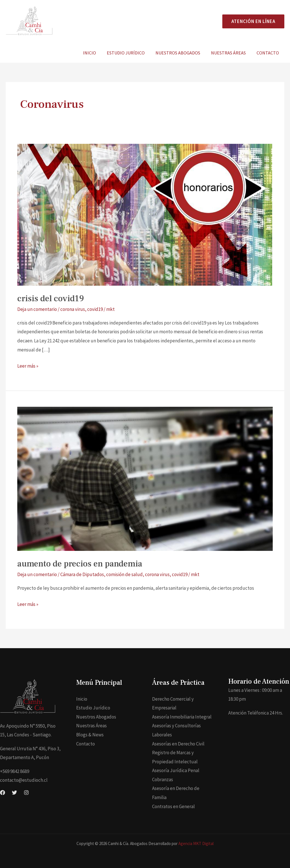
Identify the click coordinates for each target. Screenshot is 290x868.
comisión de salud (124, 574)
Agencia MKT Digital (196, 843)
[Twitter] (14, 793)
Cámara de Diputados (82, 574)
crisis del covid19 (51, 299)
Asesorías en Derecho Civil (178, 744)
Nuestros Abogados (182, 53)
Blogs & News (90, 735)
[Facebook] (3, 793)
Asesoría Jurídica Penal (176, 770)
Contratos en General (173, 806)
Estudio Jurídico (132, 53)
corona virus (73, 309)
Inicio (97, 53)
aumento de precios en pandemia (80, 564)
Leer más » (28, 365)
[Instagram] (26, 793)
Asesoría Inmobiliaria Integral (182, 717)
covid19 (95, 309)
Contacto (269, 53)
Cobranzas (163, 779)
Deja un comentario (37, 309)
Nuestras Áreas (231, 53)
